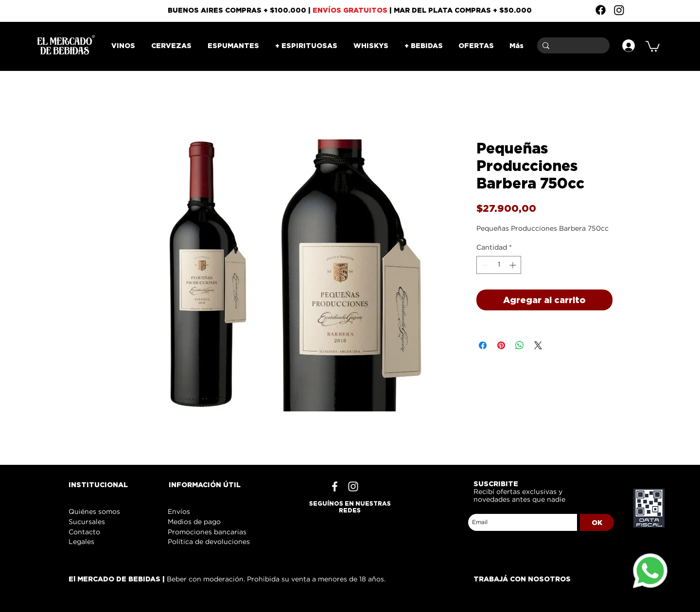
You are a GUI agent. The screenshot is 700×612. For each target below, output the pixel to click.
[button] (653, 46)
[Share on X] (538, 345)
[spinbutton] (499, 265)
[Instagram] (619, 10)
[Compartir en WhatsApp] (520, 345)
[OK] (597, 522)
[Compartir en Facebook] (483, 345)
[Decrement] (484, 265)
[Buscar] (572, 45)
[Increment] (514, 265)
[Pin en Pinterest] (501, 345)
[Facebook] (601, 10)
